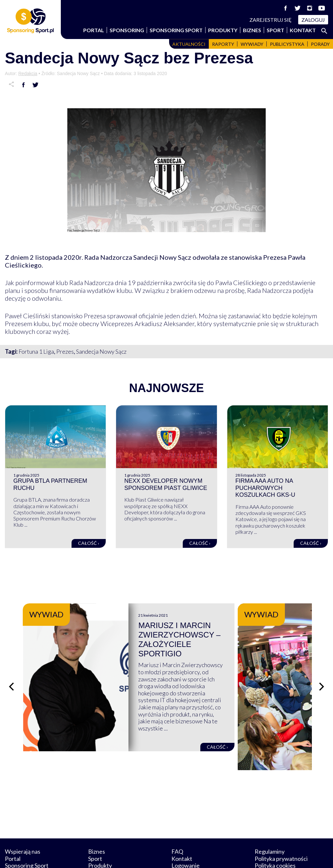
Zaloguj (313, 20)
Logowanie (186, 835)
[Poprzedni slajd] (11, 672)
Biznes (252, 30)
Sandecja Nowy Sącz (101, 351)
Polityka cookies (275, 835)
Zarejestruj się (271, 20)
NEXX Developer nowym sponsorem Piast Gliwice (166, 484)
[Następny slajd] (322, 672)
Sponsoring (127, 30)
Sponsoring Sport (176, 30)
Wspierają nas (23, 821)
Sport (275, 30)
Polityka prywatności (281, 828)
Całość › (89, 543)
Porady (320, 44)
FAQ (177, 821)
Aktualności (189, 44)
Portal (94, 30)
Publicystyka (287, 44)
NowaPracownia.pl (171, 855)
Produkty (223, 30)
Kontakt (303, 30)
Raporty (223, 44)
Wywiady (252, 44)
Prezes (65, 351)
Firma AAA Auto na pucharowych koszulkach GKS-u (265, 488)
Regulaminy (270, 821)
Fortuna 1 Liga (36, 351)
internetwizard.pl (227, 855)
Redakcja (28, 73)
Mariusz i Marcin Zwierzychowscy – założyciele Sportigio (225, 635)
